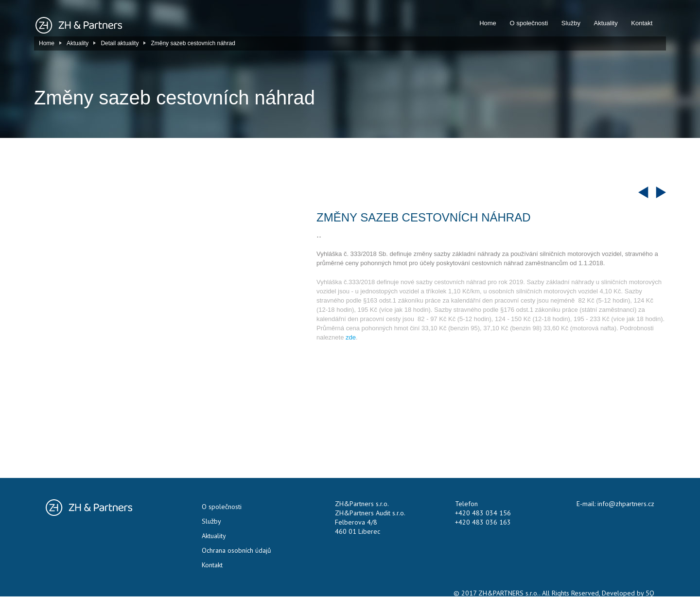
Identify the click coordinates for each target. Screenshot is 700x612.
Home (488, 23)
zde (351, 337)
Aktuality (606, 23)
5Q (650, 593)
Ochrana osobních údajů (236, 550)
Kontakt (642, 23)
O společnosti (529, 23)
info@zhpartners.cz (626, 504)
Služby (571, 23)
